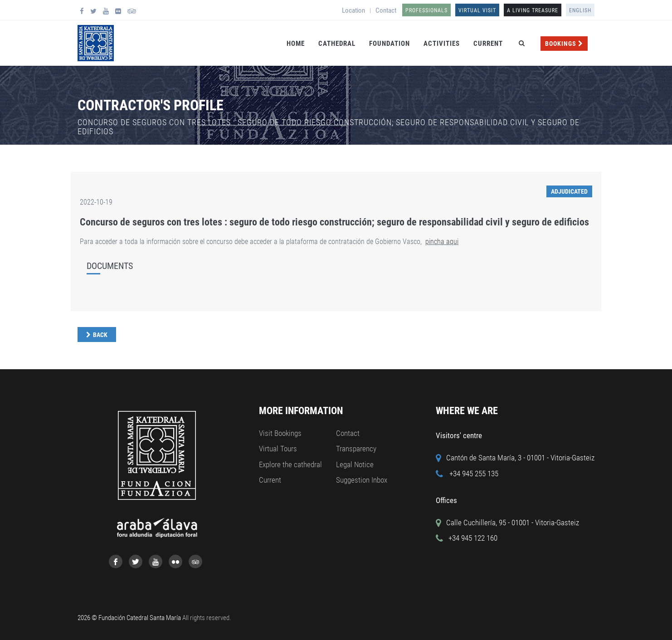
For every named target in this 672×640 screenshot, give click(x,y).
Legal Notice (355, 464)
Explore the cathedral (290, 464)
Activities (442, 44)
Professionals (426, 10)
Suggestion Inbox (362, 480)
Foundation (390, 44)
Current (488, 44)
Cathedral (337, 44)
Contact (386, 10)
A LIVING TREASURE (533, 10)
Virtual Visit (477, 10)
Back (100, 335)
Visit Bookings (280, 433)
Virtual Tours (278, 449)
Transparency (356, 449)
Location (353, 10)
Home (296, 44)
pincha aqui (442, 242)
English (580, 10)
